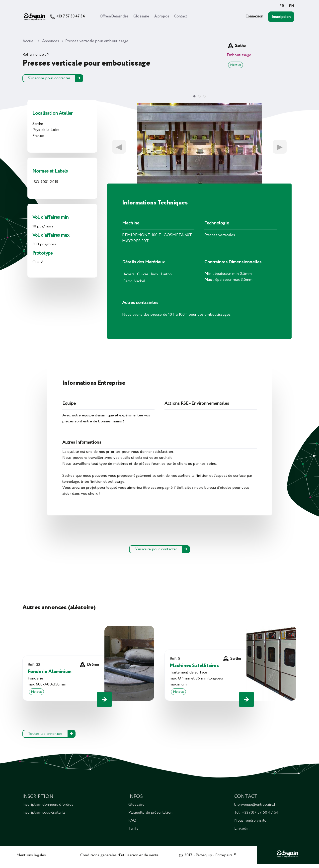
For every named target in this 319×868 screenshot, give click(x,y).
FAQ (132, 820)
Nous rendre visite (250, 820)
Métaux (236, 65)
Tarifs (133, 828)
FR (281, 6)
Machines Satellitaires (194, 666)
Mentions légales (31, 855)
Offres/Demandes (114, 16)
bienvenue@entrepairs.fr (256, 804)
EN (291, 6)
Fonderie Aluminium (50, 672)
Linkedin (242, 828)
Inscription (281, 17)
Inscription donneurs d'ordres (48, 804)
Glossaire (141, 16)
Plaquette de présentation (150, 812)
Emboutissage (239, 55)
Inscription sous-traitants (44, 812)
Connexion (254, 16)
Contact (181, 16)
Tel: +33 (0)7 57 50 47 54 (256, 812)
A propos (162, 16)
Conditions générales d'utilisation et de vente (119, 855)
